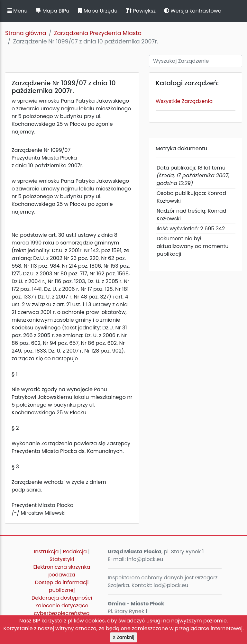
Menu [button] (17, 11)
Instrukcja (46, 552)
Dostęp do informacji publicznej (62, 586)
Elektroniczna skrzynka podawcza (62, 571)
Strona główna (26, 33)
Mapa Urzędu (97, 11)
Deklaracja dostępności (62, 598)
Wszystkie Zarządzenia (184, 101)
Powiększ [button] (141, 11)
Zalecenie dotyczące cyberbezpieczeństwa (62, 609)
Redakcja (75, 552)
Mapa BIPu (52, 11)
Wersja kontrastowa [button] (193, 11)
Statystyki (62, 559)
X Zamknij (124, 637)
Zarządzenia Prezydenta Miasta (98, 33)
